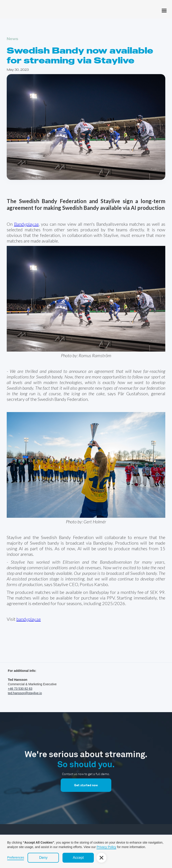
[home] (19, 2)
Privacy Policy (106, 847)
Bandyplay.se (26, 224)
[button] (164, 10)
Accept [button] (78, 858)
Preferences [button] (16, 857)
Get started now (86, 785)
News (12, 39)
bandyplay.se (29, 619)
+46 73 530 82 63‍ (20, 689)
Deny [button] (43, 858)
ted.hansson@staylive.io (25, 693)
